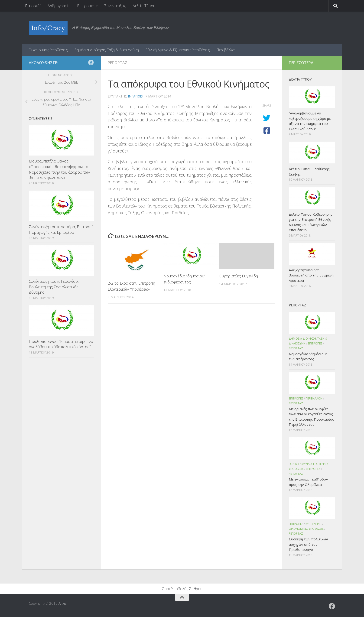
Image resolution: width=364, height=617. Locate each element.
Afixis (63, 603)
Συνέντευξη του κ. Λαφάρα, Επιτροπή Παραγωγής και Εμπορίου (61, 229)
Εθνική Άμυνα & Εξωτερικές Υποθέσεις (178, 50)
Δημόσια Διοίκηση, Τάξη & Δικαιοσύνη (107, 50)
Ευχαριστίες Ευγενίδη (239, 276)
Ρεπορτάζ (33, 6)
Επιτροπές (86, 6)
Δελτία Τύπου (144, 6)
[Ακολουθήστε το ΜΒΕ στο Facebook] (91, 62)
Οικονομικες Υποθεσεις (306, 529)
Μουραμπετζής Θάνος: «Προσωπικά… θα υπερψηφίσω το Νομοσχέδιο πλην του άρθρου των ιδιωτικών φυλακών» (59, 169)
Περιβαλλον (314, 398)
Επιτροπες (315, 343)
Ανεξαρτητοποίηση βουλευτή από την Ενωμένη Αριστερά (311, 275)
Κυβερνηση (314, 524)
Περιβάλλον (226, 50)
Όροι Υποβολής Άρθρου (182, 589)
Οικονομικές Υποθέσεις (48, 50)
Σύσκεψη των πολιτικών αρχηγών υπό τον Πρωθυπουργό (308, 544)
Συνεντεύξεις (115, 6)
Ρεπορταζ (117, 63)
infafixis (135, 96)
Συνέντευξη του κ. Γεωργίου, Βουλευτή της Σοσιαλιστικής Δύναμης (54, 287)
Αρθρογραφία (59, 6)
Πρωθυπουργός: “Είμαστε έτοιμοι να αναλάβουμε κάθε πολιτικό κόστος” (61, 344)
